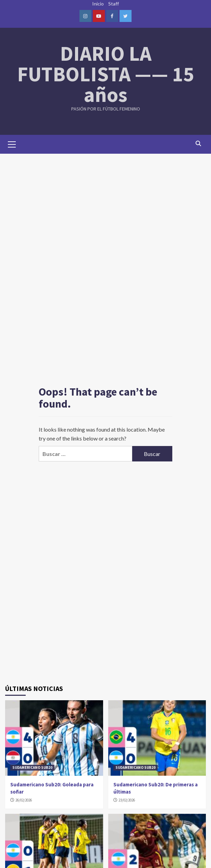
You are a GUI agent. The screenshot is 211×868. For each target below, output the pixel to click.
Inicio (98, 4)
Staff (114, 4)
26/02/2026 (24, 800)
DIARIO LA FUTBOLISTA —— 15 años (106, 74)
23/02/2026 (127, 800)
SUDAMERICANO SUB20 (32, 767)
